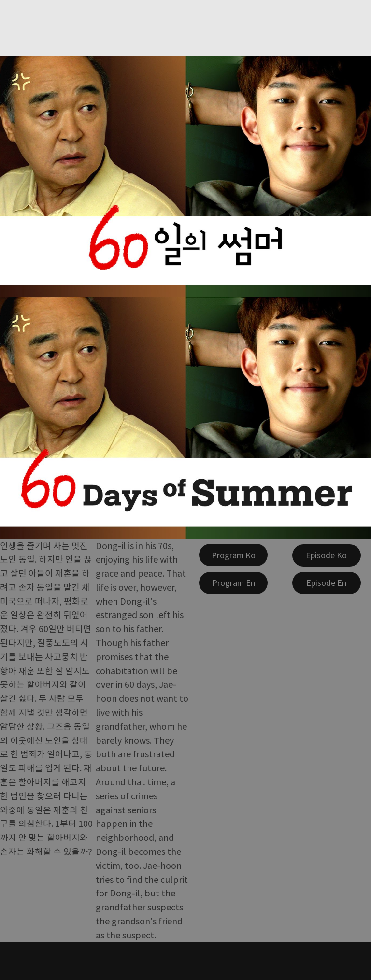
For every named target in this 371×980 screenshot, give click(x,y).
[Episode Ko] (327, 555)
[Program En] (233, 583)
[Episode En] (327, 583)
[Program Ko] (233, 555)
